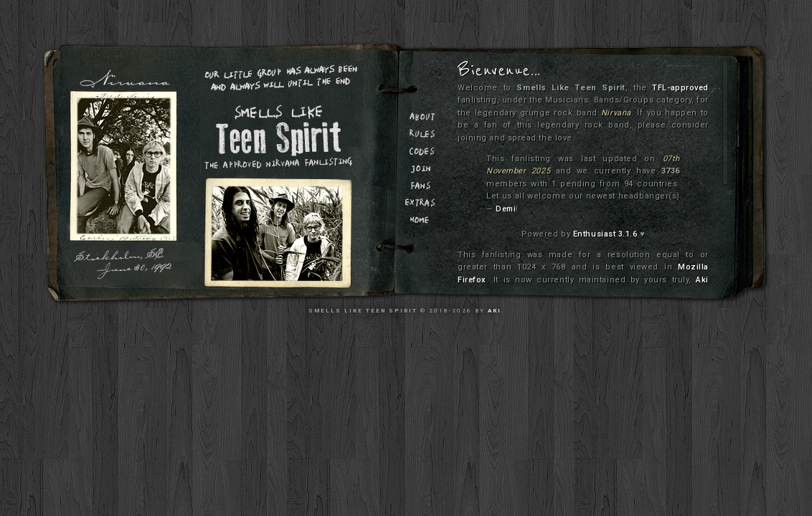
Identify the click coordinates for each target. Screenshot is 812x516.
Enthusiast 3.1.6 (605, 234)
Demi (506, 209)
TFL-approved (680, 88)
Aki (702, 280)
